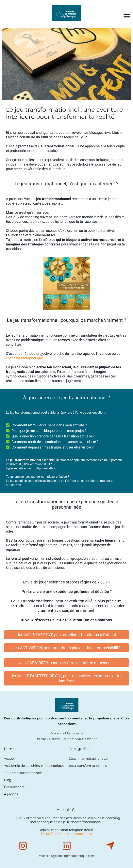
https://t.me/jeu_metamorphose (67, 834)
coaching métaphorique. (25, 358)
